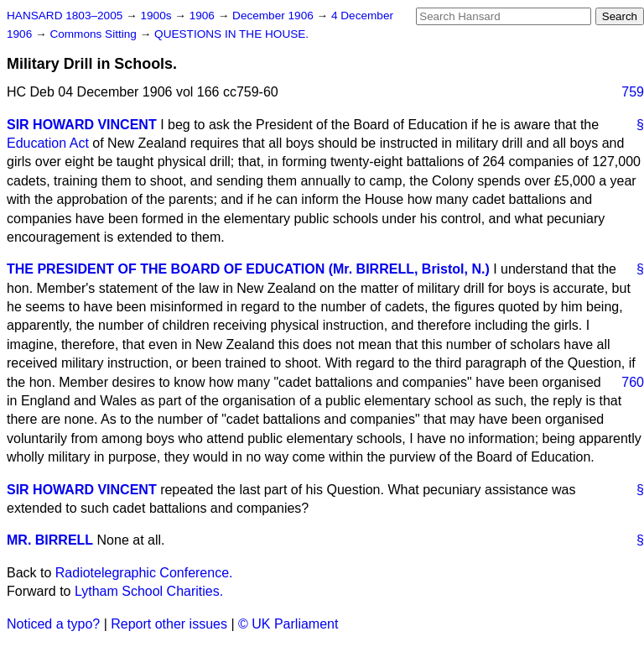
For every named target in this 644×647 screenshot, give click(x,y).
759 (633, 92)
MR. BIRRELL (50, 540)
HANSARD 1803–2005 (65, 16)
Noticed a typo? (53, 624)
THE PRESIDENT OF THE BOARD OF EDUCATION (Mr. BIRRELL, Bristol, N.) (248, 269)
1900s (157, 16)
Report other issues (169, 624)
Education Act (48, 143)
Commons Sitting (94, 34)
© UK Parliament (288, 624)
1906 (204, 16)
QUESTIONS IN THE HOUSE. (231, 34)
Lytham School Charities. (149, 591)
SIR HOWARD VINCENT (82, 125)
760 (633, 382)
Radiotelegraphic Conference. (144, 573)
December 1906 (275, 16)
